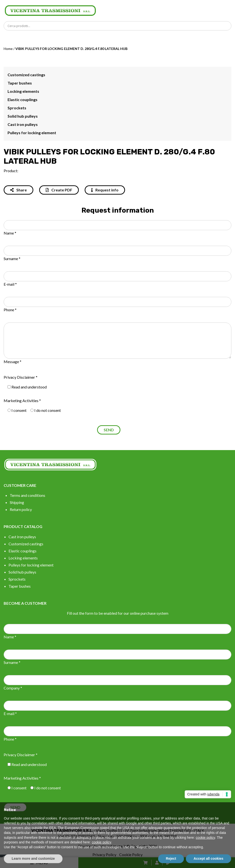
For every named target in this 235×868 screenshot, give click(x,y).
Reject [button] (171, 859)
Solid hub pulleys (23, 116)
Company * (13, 688)
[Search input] (119, 26)
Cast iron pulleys (23, 124)
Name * (10, 233)
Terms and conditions (27, 495)
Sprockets (17, 108)
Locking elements (23, 91)
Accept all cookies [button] (208, 859)
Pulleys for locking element (32, 133)
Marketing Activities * (22, 401)
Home (8, 49)
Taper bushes (20, 83)
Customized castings (26, 75)
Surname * (12, 259)
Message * (13, 362)
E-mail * (10, 284)
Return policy (21, 509)
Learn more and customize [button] (33, 859)
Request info (105, 190)
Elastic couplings (23, 99)
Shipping (17, 502)
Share (18, 190)
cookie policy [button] (205, 838)
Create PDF (59, 190)
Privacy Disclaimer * (21, 377)
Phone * (10, 310)
